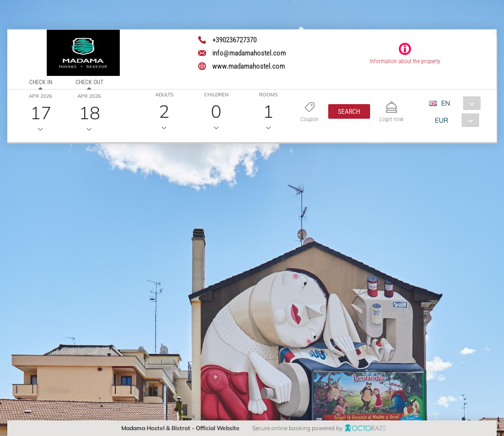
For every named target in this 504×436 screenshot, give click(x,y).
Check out (89, 82)
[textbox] (80, 217)
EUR (442, 120)
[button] (349, 111)
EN (446, 103)
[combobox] (458, 103)
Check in (41, 82)
